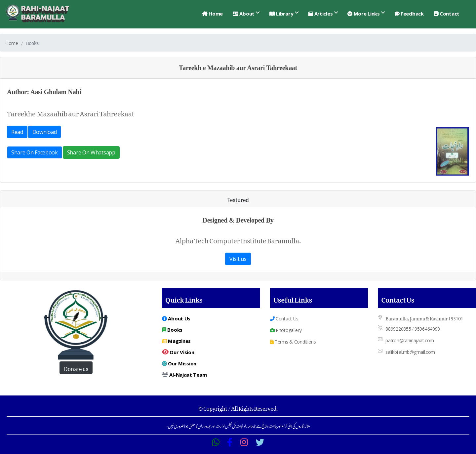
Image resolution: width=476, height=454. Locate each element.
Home (212, 14)
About (244, 14)
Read (17, 132)
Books (172, 330)
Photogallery (286, 330)
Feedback (409, 14)
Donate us (76, 368)
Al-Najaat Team (184, 375)
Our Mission (179, 363)
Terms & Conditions (293, 342)
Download (45, 132)
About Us (176, 318)
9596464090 (427, 329)
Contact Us (284, 319)
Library (281, 14)
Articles (320, 14)
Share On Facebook (35, 152)
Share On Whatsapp (91, 152)
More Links (363, 14)
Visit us (238, 259)
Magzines (176, 341)
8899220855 (398, 329)
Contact (447, 14)
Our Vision (178, 352)
